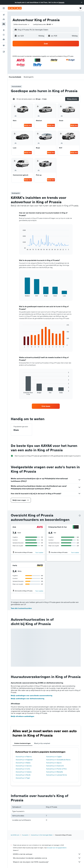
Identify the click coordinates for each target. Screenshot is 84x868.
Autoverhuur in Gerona (24, 766)
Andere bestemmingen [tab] (22, 743)
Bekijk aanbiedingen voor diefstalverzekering (28, 699)
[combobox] (21, 24)
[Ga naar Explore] (4, 30)
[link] (46, 406)
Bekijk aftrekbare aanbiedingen (22, 716)
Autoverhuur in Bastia (23, 763)
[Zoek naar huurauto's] (4, 24)
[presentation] (80, 516)
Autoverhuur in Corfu (23, 769)
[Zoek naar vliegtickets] (4, 15)
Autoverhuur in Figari (23, 778)
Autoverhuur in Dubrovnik (55, 766)
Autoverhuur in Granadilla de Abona (58, 760)
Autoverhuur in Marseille (55, 772)
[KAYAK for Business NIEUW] (4, 39)
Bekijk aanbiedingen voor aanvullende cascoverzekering (32, 696)
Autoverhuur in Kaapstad (24, 760)
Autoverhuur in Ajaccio (54, 763)
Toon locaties (39, 552)
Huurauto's (25, 835)
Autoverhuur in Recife (23, 775)
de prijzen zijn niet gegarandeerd (57, 848)
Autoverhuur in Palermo (24, 757)
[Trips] (4, 46)
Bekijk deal (28, 125)
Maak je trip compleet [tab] (42, 743)
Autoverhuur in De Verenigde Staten (42, 835)
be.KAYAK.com (15, 835)
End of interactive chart (22, 249)
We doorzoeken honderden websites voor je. (47, 858)
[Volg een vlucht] (4, 35)
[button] (82, 2)
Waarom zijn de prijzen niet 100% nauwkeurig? (47, 862)
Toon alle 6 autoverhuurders (21, 608)
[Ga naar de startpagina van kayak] (15, 8)
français (61, 2)
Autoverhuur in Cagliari (54, 757)
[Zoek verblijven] (4, 19)
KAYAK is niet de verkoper (47, 854)
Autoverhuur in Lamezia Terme (57, 775)
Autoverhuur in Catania (24, 772)
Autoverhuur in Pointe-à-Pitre (56, 769)
